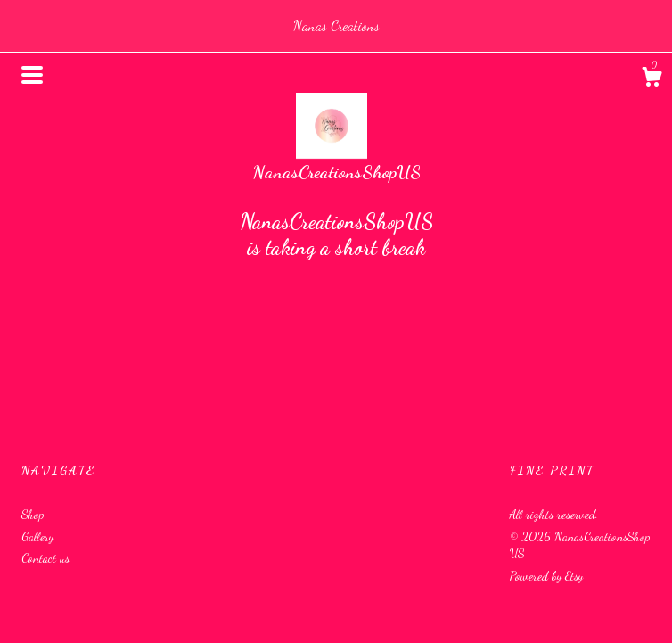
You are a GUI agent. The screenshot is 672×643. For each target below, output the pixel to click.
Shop (33, 514)
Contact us (45, 558)
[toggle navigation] (32, 75)
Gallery (37, 536)
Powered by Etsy (546, 576)
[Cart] (652, 79)
